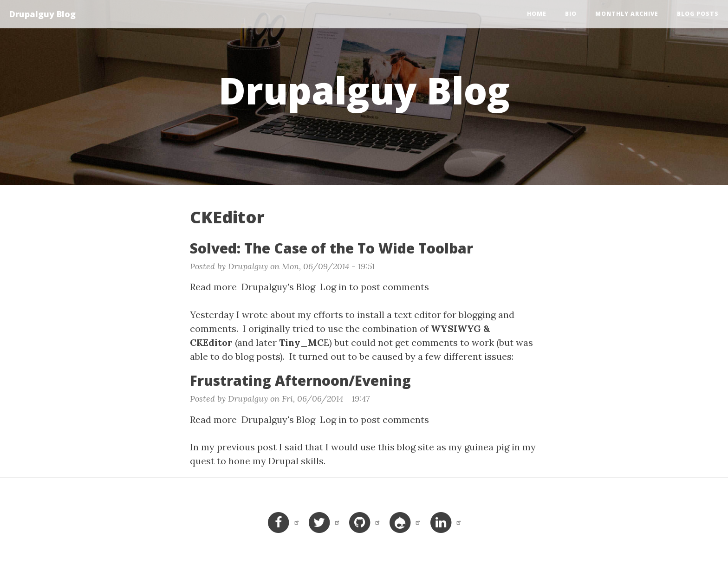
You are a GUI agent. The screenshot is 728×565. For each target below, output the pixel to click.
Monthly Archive (627, 14)
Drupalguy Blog (42, 14)
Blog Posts (698, 14)
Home (537, 14)
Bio (571, 14)
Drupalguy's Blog (278, 287)
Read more (213, 287)
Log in (333, 287)
